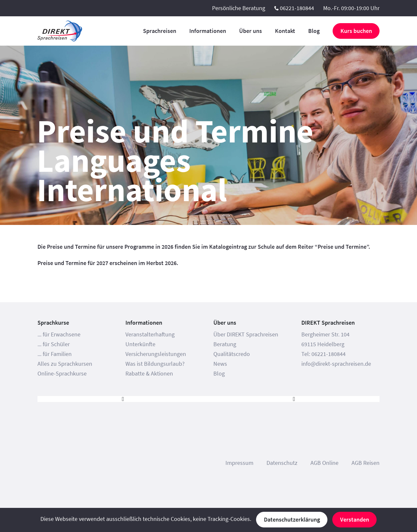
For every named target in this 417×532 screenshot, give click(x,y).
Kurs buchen (356, 31)
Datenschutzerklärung (292, 519)
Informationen (208, 31)
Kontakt (285, 31)
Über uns (251, 31)
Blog (314, 31)
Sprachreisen (160, 31)
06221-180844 (297, 8)
